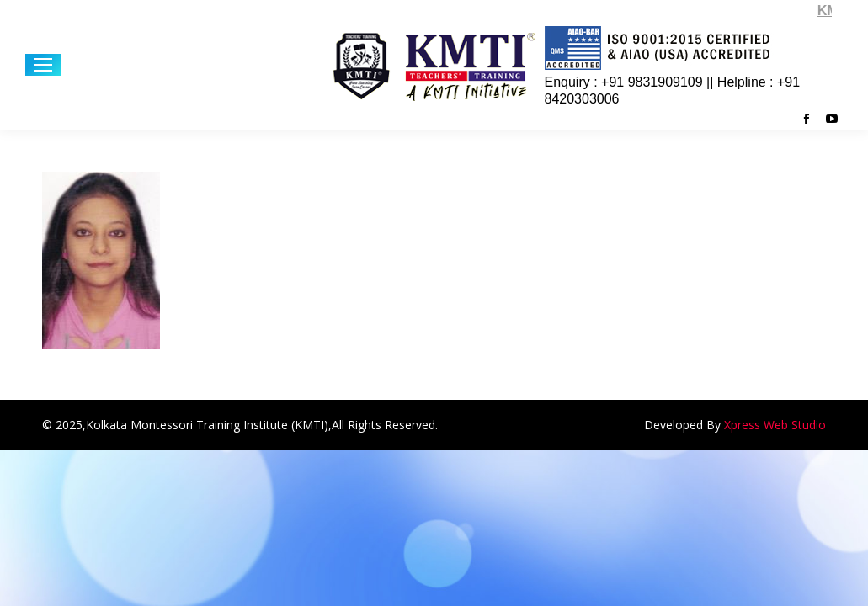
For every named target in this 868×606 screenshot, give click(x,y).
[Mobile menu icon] (43, 65)
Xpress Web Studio (775, 425)
